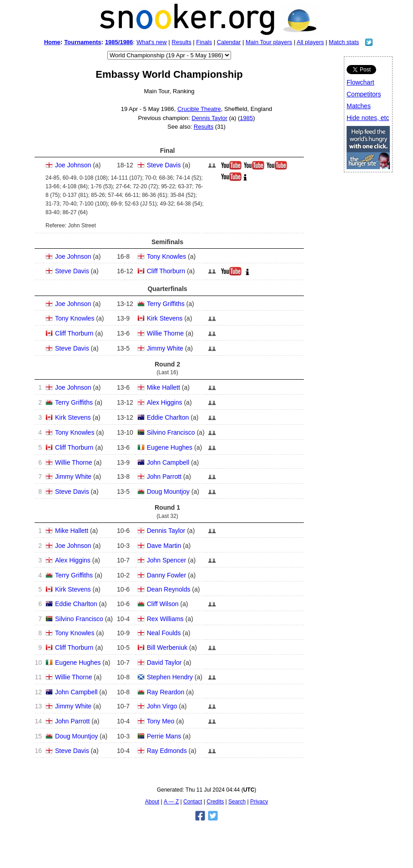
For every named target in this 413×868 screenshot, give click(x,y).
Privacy (259, 802)
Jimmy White (165, 348)
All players (310, 42)
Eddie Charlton (168, 417)
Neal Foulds (164, 633)
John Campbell (168, 462)
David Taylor (164, 662)
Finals (204, 42)
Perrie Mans (164, 736)
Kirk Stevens (165, 318)
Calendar (229, 42)
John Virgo (162, 706)
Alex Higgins (165, 402)
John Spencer (166, 560)
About (152, 802)
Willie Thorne (165, 333)
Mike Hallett (164, 387)
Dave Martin (164, 546)
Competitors (364, 94)
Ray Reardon (166, 692)
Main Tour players (269, 42)
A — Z (171, 802)
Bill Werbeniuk (167, 647)
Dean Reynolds (169, 589)
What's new (152, 42)
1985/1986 (119, 42)
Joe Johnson (73, 165)
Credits (215, 802)
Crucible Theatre (199, 109)
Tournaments (83, 42)
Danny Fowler (166, 575)
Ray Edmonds (167, 751)
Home (52, 42)
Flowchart (360, 82)
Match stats (344, 42)
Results (181, 42)
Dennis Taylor (209, 118)
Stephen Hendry (170, 677)
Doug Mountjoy (168, 492)
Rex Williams (165, 619)
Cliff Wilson (163, 604)
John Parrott (164, 477)
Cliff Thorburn (166, 271)
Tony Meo (161, 721)
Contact (193, 802)
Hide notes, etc (368, 118)
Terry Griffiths (166, 304)
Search (237, 802)
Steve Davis (164, 165)
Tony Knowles (166, 256)
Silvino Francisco (171, 432)
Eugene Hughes (170, 447)
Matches (359, 106)
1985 (246, 118)
